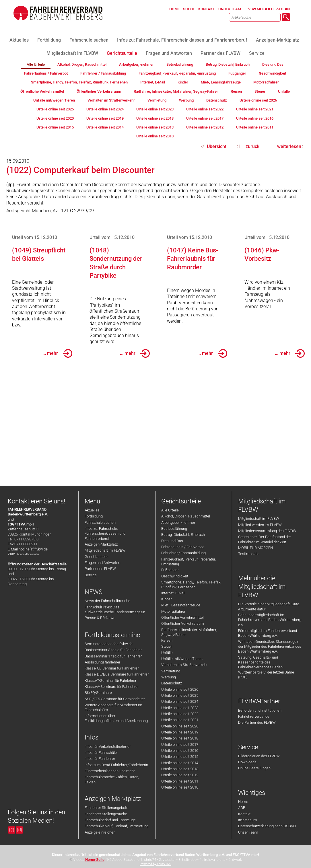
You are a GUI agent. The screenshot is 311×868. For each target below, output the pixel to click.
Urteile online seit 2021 (180, 720)
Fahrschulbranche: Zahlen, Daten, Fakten (112, 779)
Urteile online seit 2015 (180, 757)
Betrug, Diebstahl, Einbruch (183, 535)
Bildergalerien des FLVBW (259, 756)
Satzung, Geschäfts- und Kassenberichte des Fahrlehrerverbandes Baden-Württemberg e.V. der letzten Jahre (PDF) (266, 667)
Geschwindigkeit (175, 576)
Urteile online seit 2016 (180, 751)
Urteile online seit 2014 (180, 763)
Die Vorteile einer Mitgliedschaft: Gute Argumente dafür (269, 606)
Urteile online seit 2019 (180, 732)
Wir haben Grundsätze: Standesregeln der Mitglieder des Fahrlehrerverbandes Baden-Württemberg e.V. (270, 647)
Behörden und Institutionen (260, 710)
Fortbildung (94, 516)
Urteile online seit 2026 (180, 689)
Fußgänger (170, 570)
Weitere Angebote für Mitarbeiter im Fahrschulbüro (113, 707)
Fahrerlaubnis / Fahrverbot (182, 547)
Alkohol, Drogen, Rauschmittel (186, 516)
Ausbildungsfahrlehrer (102, 662)
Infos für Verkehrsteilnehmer (108, 747)
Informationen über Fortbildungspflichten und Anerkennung (116, 718)
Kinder (166, 599)
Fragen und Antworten (102, 563)
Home (243, 802)
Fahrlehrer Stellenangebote (106, 808)
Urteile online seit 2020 (180, 726)
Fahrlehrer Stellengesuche (106, 814)
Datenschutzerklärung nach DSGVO (267, 826)
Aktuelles (92, 510)
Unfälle (167, 653)
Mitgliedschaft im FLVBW (105, 550)
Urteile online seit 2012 (180, 775)
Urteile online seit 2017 (180, 745)
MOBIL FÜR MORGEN (255, 548)
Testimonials (249, 554)
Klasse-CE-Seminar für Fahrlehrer (112, 668)
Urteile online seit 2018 (180, 738)
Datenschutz (172, 683)
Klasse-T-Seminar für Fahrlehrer (110, 681)
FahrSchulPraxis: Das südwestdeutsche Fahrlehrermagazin (115, 610)
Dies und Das (172, 541)
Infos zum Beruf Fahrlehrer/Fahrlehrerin (116, 765)
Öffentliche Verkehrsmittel (182, 617)
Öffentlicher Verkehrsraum (183, 623)
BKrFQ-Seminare (98, 693)
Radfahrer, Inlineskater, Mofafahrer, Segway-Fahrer (189, 632)
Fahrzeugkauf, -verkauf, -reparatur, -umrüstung (189, 562)
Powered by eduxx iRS (155, 864)
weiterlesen (289, 146)
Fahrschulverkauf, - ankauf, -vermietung (116, 826)
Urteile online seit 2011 (180, 781)
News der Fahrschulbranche (107, 601)
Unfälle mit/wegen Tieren (182, 659)
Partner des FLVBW (100, 569)
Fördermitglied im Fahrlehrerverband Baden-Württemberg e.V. (268, 633)
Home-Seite (95, 860)
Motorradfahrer (173, 611)
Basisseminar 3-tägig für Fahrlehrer (113, 650)
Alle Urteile (170, 510)
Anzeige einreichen (100, 832)
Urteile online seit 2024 (180, 701)
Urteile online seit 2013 (180, 769)
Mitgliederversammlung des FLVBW (267, 531)
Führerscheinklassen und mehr (110, 771)
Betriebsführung (174, 529)
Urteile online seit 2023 (180, 708)
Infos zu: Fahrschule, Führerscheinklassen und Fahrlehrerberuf (105, 534)
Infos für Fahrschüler (101, 753)
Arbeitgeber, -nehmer (178, 522)
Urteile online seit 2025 (180, 695)
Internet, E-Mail (173, 593)
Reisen (167, 640)
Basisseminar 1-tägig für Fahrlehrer (113, 656)
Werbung (169, 677)
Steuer (167, 646)
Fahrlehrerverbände (254, 716)
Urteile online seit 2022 (180, 714)
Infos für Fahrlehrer (100, 759)
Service (91, 575)
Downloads (247, 762)
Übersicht (217, 146)
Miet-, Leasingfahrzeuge (181, 605)
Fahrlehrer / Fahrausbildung (183, 553)
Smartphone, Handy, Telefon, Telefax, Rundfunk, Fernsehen (191, 585)
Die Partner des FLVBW (257, 722)
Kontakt (244, 814)
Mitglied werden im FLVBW (260, 525)
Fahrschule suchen (100, 522)
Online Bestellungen (254, 768)
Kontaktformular (28, 554)
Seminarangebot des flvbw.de (109, 644)
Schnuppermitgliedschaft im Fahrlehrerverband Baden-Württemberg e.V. (270, 620)
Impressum (248, 820)
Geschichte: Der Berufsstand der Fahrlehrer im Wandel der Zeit (265, 539)
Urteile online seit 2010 (180, 787)
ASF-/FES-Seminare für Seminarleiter (115, 699)
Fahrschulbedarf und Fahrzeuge (110, 820)
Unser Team (248, 832)
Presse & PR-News (100, 618)
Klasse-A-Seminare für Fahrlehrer (112, 687)
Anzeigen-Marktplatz (101, 544)
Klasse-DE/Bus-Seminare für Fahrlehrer (117, 674)
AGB (242, 808)
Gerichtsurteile (97, 557)
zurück (252, 146)
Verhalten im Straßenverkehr (184, 665)
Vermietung (171, 671)
